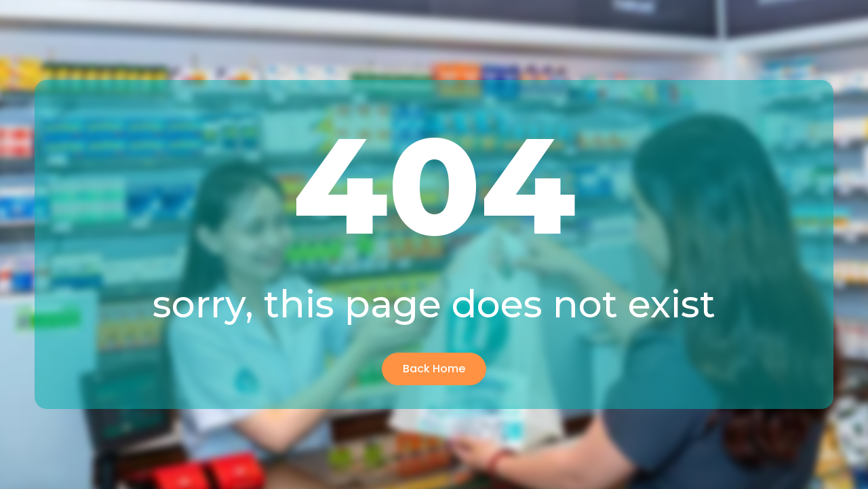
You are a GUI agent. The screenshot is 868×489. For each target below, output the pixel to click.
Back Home (434, 369)
